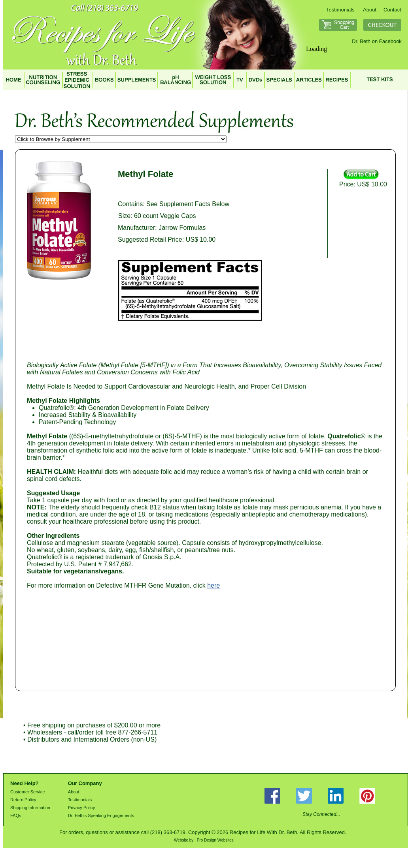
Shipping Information (30, 808)
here (213, 585)
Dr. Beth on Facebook (377, 41)
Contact (392, 10)
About (370, 10)
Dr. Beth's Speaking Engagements (101, 815)
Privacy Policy (81, 808)
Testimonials (340, 10)
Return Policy (23, 800)
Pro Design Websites (215, 840)
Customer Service (27, 792)
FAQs (16, 815)
